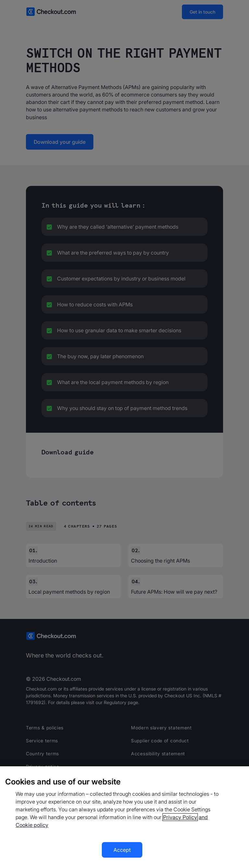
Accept (122, 850)
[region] (124, 817)
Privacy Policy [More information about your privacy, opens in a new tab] (180, 817)
